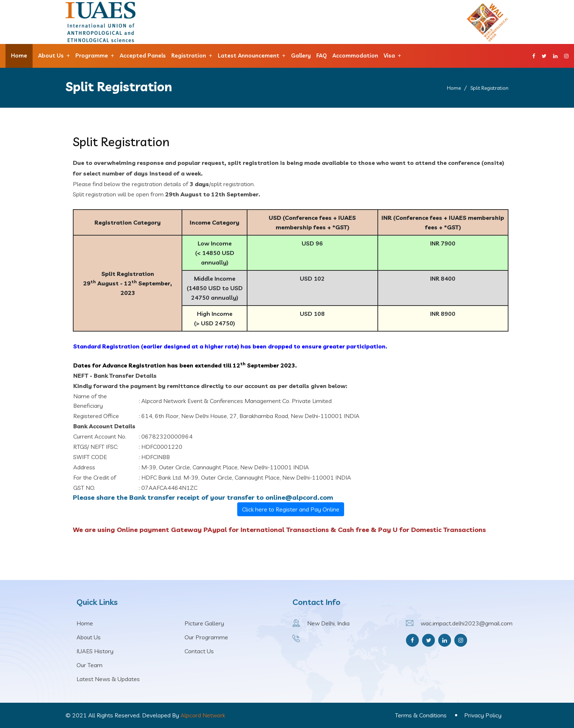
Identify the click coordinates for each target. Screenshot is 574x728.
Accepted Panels (143, 56)
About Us (51, 56)
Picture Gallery (204, 623)
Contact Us (199, 651)
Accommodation (355, 56)
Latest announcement (249, 56)
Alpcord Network (203, 715)
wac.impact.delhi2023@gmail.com (467, 623)
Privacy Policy (483, 715)
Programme (92, 56)
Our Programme (206, 637)
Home (19, 56)
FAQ (322, 56)
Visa (389, 56)
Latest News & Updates (108, 679)
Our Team (90, 665)
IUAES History (95, 651)
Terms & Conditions (421, 715)
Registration (189, 56)
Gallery (301, 56)
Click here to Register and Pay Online (291, 509)
